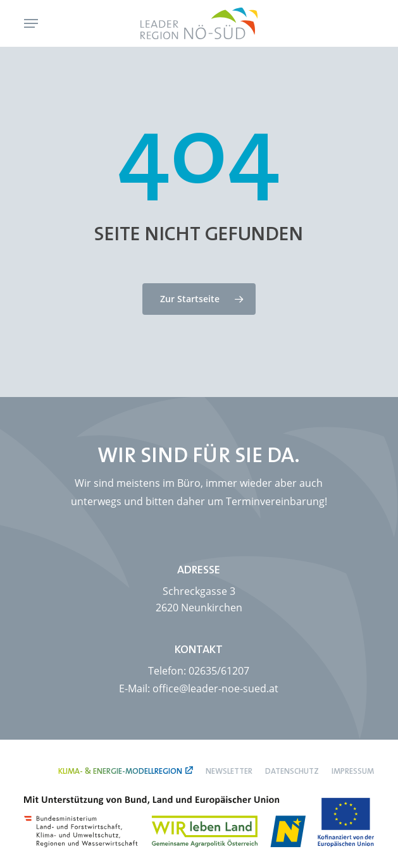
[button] (31, 23)
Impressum (353, 771)
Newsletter (229, 771)
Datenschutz (292, 771)
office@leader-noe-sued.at (215, 688)
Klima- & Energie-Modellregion (120, 771)
